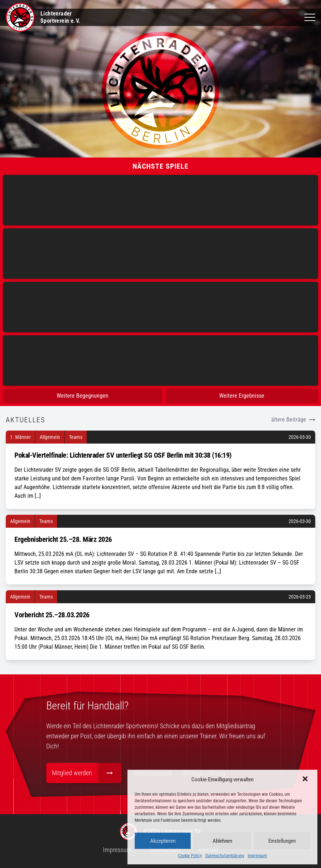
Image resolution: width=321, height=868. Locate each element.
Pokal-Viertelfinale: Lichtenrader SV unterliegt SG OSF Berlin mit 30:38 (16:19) (123, 455)
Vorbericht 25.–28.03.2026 (52, 615)
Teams (76, 437)
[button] (306, 780)
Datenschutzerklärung (225, 856)
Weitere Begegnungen (83, 396)
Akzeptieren (163, 841)
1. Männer (20, 437)
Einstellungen (282, 841)
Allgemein (50, 437)
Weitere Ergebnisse (242, 396)
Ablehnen (222, 841)
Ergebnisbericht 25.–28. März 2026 (63, 539)
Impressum (257, 856)
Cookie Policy (190, 856)
